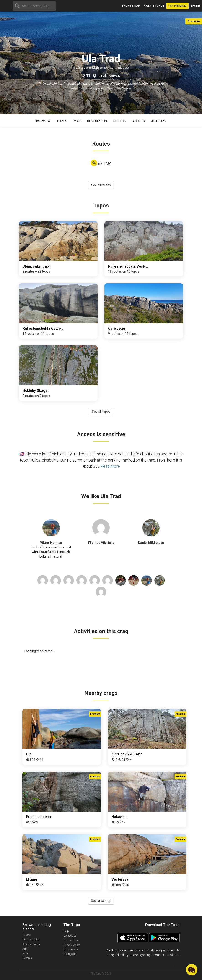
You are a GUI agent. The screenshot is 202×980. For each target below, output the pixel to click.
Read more (123, 88)
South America (31, 944)
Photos (120, 121)
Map (77, 121)
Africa (26, 949)
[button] (192, 970)
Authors (159, 121)
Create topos (154, 6)
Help (66, 931)
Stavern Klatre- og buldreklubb (104, 68)
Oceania (27, 958)
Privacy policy (72, 945)
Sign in (195, 6)
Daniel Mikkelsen (151, 543)
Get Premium (177, 6)
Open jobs (70, 954)
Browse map (131, 6)
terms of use (170, 955)
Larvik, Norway (109, 76)
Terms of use (71, 940)
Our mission (71, 949)
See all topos (101, 412)
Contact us (70, 936)
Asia (25, 953)
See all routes (101, 185)
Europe (26, 935)
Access (139, 121)
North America (31, 940)
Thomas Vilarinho (101, 543)
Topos (62, 121)
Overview (42, 121)
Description (97, 121)
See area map (101, 901)
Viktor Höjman (51, 543)
